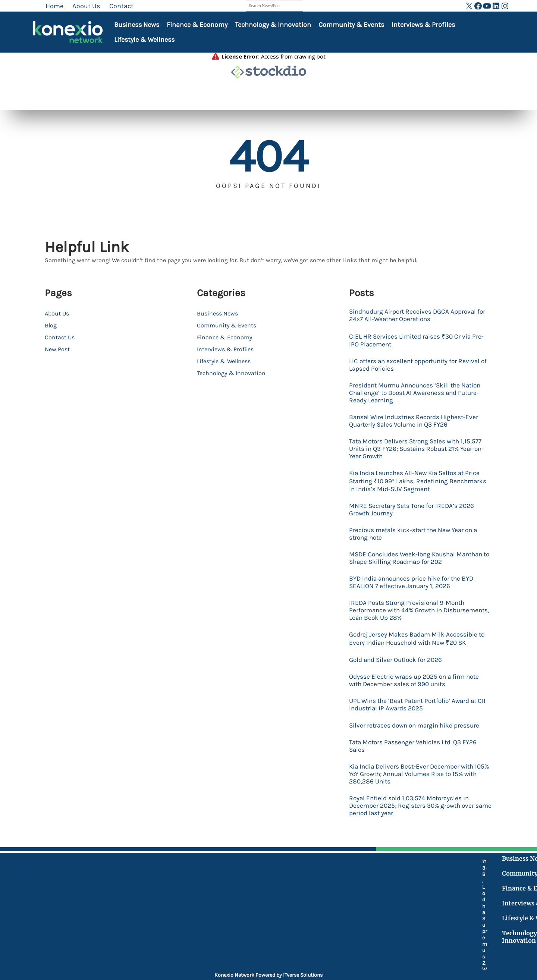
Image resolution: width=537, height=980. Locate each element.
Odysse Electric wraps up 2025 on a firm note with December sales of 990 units (418, 698)
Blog (51, 325)
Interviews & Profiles (423, 25)
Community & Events (351, 25)
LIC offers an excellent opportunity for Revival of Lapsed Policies (418, 367)
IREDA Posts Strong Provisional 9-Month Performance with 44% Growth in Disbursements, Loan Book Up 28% (410, 625)
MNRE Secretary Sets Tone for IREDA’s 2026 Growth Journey (414, 519)
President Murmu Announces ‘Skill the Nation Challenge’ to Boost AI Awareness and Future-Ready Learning (419, 397)
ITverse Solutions (303, 975)
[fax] (204, 928)
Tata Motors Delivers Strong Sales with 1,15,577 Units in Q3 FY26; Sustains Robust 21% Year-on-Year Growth (419, 456)
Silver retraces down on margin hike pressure (419, 744)
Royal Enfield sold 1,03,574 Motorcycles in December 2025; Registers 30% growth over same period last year (415, 829)
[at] (204, 944)
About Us (57, 313)
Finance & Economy (197, 25)
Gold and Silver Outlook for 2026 (398, 676)
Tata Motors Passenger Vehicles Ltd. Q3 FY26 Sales (416, 766)
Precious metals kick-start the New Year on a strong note (417, 545)
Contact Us (60, 337)
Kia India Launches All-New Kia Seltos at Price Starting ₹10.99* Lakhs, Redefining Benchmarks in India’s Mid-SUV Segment (418, 490)
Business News (137, 25)
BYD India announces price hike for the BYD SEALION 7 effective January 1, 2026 (415, 596)
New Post (57, 349)
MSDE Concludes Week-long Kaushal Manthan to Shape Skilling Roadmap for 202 (420, 570)
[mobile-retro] (204, 908)
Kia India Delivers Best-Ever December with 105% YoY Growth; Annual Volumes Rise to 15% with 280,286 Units (418, 795)
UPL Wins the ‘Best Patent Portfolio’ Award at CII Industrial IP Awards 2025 (417, 723)
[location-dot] (204, 889)
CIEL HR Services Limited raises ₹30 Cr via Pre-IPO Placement (419, 342)
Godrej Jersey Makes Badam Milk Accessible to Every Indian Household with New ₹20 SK (420, 655)
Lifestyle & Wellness (144, 40)
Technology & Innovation (273, 25)
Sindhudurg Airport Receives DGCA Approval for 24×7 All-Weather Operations (416, 316)
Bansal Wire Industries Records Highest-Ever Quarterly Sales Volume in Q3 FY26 (418, 426)
